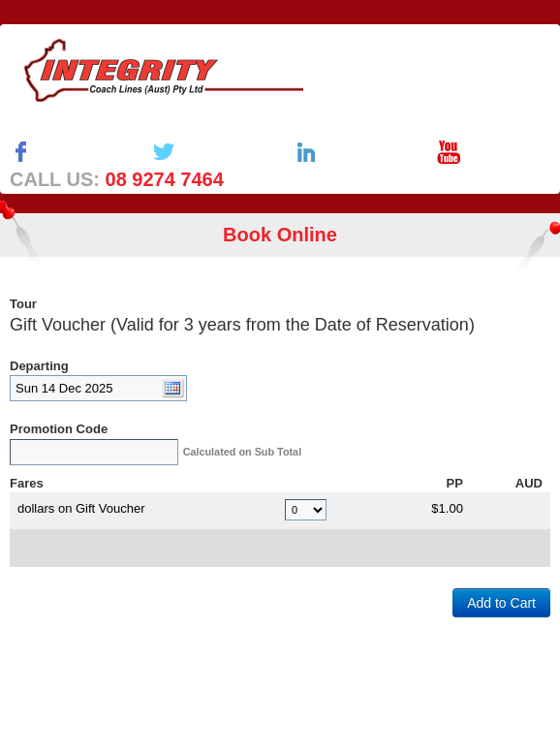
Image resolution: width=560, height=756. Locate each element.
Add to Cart (501, 603)
